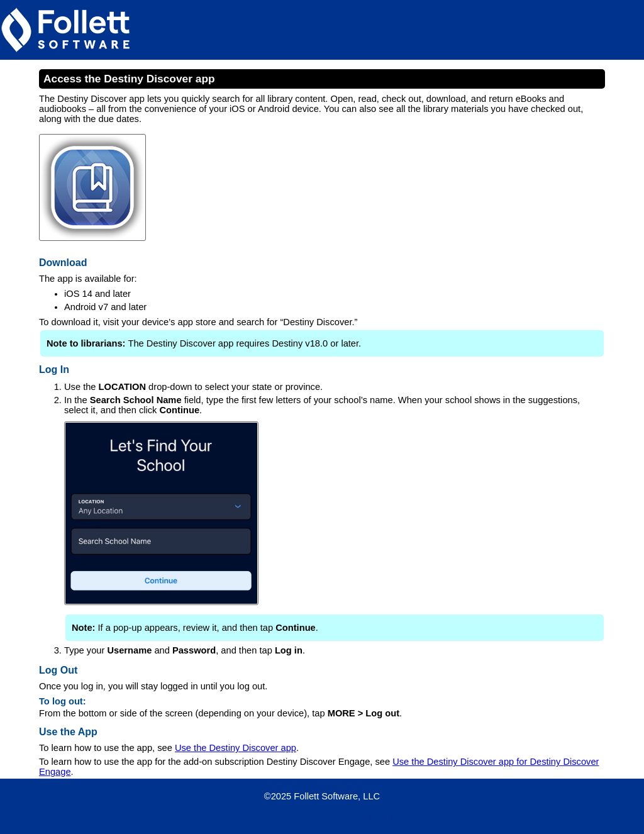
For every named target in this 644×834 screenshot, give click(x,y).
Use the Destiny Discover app (236, 748)
